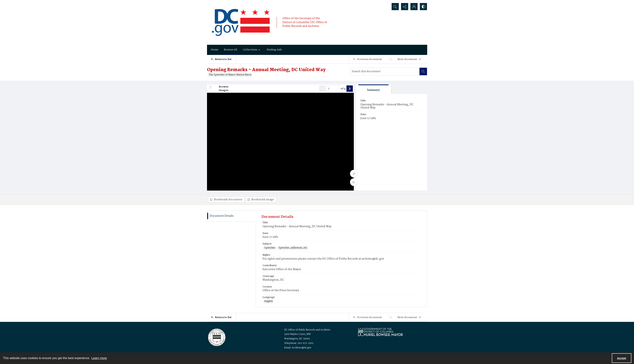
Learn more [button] (99, 358)
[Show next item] (350, 89)
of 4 (343, 89)
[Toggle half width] (354, 182)
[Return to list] (223, 59)
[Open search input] (395, 7)
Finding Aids (274, 50)
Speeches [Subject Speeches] (270, 248)
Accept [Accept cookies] (622, 358)
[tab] (374, 89)
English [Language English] (269, 301)
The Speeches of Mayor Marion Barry (230, 75)
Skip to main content (30, 2)
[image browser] (221, 89)
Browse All (231, 50)
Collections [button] (252, 50)
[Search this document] (385, 71)
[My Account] (414, 7)
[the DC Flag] (241, 22)
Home (215, 50)
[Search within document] (423, 71)
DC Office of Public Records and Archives (307, 330)
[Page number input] (333, 89)
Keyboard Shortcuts (31, 2)
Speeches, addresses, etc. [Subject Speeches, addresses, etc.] (293, 248)
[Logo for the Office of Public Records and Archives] (217, 337)
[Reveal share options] (405, 7)
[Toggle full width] (354, 174)
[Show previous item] (322, 89)
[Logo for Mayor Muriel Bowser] (380, 332)
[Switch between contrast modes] (423, 7)
